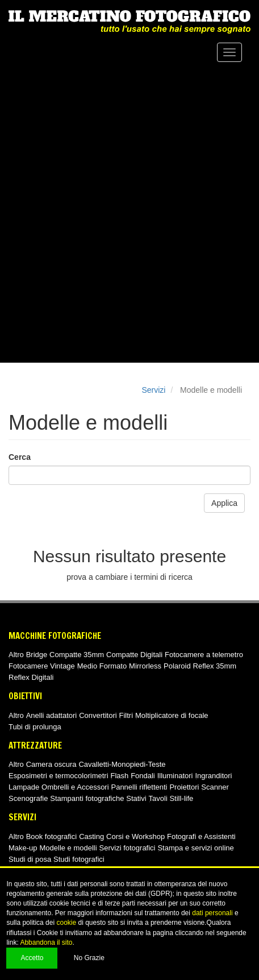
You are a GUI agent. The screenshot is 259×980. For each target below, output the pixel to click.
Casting (91, 836)
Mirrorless (145, 666)
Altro (16, 655)
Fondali (143, 776)
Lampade (24, 787)
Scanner (215, 787)
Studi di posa (30, 859)
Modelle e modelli (68, 848)
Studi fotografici (79, 859)
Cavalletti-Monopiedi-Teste (122, 764)
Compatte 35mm (77, 655)
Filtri (126, 715)
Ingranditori (213, 776)
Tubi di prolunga (35, 727)
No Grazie (89, 958)
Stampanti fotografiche (87, 798)
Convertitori (98, 715)
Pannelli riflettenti (139, 787)
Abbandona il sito (46, 942)
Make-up (23, 848)
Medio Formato (102, 666)
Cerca (20, 457)
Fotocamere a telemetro (204, 655)
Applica (224, 503)
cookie (66, 923)
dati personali (212, 913)
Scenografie (28, 798)
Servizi (153, 390)
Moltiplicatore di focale (172, 715)
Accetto (32, 958)
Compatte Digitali (134, 655)
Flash (119, 776)
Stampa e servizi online (195, 848)
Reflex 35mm (215, 666)
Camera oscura (51, 764)
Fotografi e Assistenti (201, 836)
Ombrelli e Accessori (75, 787)
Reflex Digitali (31, 677)
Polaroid (177, 666)
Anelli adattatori (52, 715)
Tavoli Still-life (171, 798)
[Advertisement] (129, 213)
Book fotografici (52, 836)
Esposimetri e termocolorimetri (59, 776)
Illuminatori (175, 776)
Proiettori (184, 787)
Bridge (37, 655)
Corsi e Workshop (135, 836)
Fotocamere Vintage (42, 666)
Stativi (136, 798)
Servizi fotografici (128, 848)
